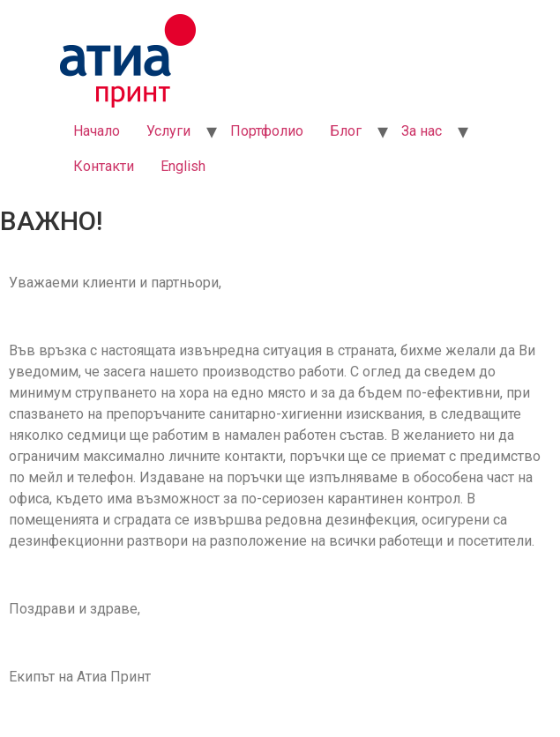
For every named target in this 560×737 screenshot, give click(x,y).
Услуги (168, 131)
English (183, 166)
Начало (97, 131)
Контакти (104, 166)
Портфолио (267, 131)
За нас (422, 131)
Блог (346, 131)
